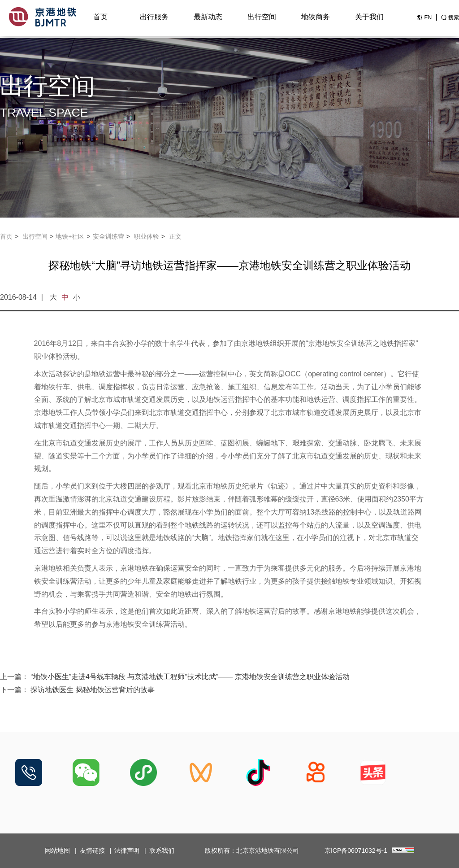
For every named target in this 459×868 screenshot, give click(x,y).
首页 (100, 19)
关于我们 (369, 19)
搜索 (454, 19)
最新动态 (208, 19)
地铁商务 (316, 19)
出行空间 (262, 19)
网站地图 (57, 851)
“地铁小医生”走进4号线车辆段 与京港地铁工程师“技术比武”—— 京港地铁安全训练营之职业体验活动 (190, 677)
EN (428, 19)
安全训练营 (108, 236)
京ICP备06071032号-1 (356, 851)
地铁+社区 (70, 236)
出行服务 (154, 19)
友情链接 (92, 851)
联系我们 (162, 851)
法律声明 (127, 851)
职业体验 (147, 236)
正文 (175, 236)
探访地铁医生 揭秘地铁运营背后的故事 (92, 690)
